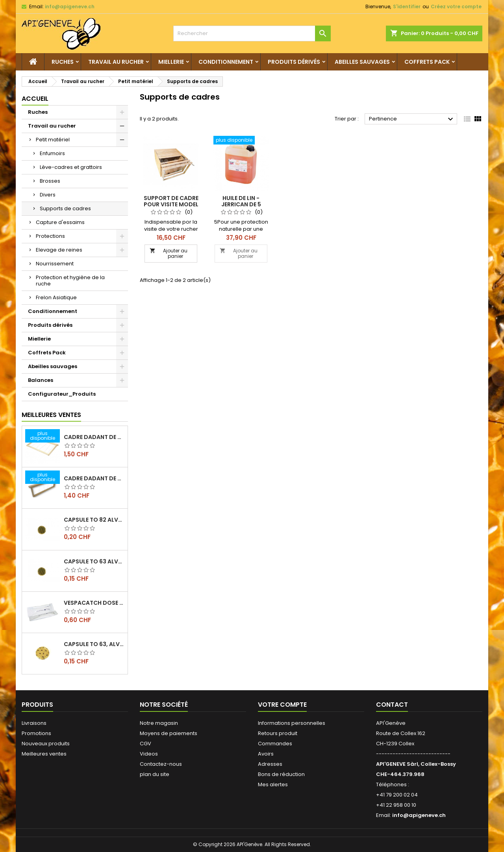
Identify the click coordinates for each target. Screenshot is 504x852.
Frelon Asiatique (56, 297)
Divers (48, 195)
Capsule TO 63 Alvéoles (94, 561)
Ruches (63, 62)
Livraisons (34, 723)
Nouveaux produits (46, 744)
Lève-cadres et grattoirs (71, 167)
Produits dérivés (294, 62)
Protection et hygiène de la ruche (70, 281)
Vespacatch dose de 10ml (94, 603)
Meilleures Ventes (51, 415)
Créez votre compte (456, 6)
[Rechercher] (252, 33)
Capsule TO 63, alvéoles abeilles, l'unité (94, 644)
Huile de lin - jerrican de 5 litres (241, 204)
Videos (149, 754)
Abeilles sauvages (362, 62)
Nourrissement (55, 264)
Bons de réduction (281, 774)
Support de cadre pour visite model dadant (171, 204)
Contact (392, 705)
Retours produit (278, 733)
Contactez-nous (161, 764)
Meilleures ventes (44, 754)
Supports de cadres (65, 208)
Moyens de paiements (169, 733)
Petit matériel (53, 140)
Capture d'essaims (60, 222)
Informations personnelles (292, 723)
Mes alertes (273, 784)
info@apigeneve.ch (70, 6)
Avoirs (266, 754)
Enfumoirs (52, 153)
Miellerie (171, 62)
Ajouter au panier (169, 253)
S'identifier (407, 6)
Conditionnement (226, 62)
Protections (50, 236)
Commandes (275, 744)
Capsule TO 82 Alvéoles (94, 520)
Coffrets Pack (427, 62)
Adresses (270, 764)
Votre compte (282, 705)
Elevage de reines (59, 250)
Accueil (35, 99)
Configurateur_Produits (62, 394)
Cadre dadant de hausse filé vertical (94, 478)
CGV (145, 744)
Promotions (36, 733)
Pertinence (412, 119)
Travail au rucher (116, 62)
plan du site (155, 774)
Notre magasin (159, 723)
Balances (41, 380)
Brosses (50, 181)
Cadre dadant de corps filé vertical (94, 437)
